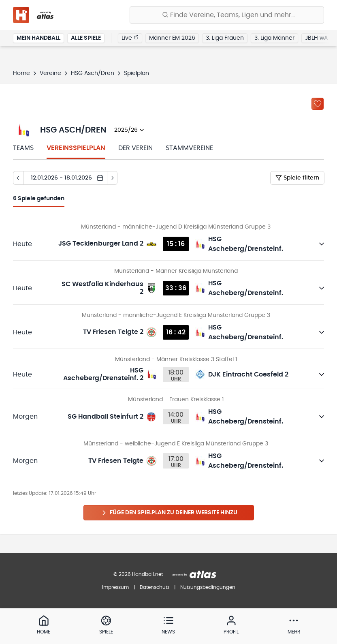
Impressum (115, 587)
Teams (23, 148)
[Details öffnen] (322, 244)
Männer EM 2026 (172, 38)
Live (130, 38)
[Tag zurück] (18, 178)
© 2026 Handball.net (138, 574)
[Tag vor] (112, 178)
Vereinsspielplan (76, 148)
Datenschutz (155, 587)
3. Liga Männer (274, 38)
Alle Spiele (86, 38)
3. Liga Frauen (225, 38)
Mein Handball (38, 38)
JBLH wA (316, 38)
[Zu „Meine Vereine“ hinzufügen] (318, 104)
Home (21, 73)
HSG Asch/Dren (93, 73)
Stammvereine (189, 148)
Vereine (50, 73)
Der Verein (135, 148)
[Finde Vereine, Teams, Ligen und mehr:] (227, 15)
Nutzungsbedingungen (208, 587)
